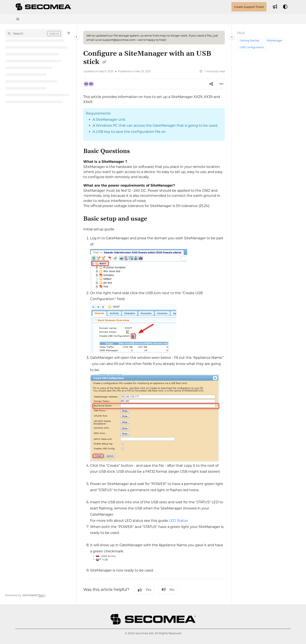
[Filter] (69, 33)
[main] (154, 314)
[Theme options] (285, 7)
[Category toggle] (76, 37)
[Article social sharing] (211, 84)
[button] (34, 33)
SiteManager (274, 40)
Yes (145, 590)
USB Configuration (252, 47)
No (168, 590)
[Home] (18, 19)
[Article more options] (221, 84)
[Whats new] (275, 7)
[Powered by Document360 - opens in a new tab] (25, 595)
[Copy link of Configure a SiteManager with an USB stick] (104, 62)
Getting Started (249, 40)
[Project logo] (44, 7)
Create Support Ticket (249, 7)
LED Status (178, 521)
